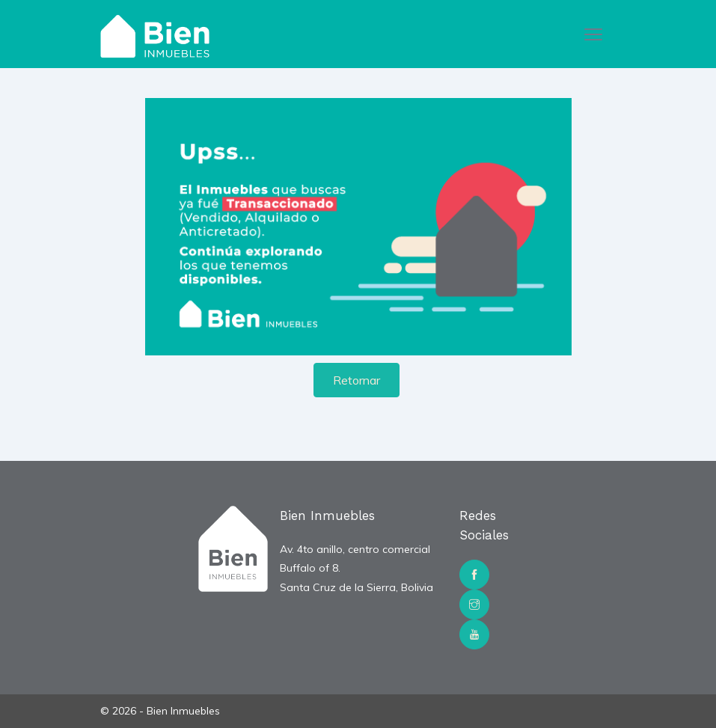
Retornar (357, 380)
